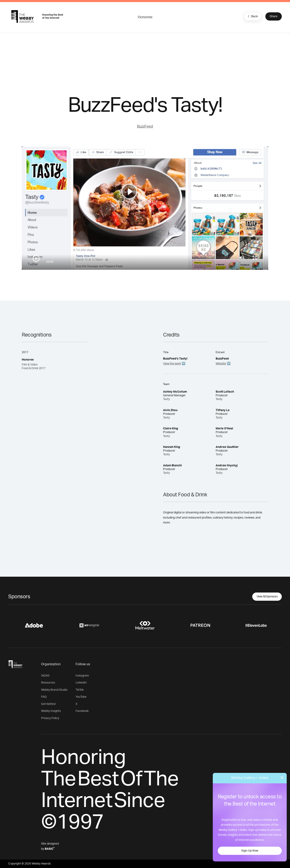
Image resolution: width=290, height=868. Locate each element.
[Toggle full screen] (255, 258)
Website (221, 364)
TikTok (80, 690)
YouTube (81, 697)
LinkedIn (81, 683)
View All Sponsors (267, 597)
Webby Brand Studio (54, 690)
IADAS (45, 676)
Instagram (82, 676)
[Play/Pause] (36, 258)
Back (252, 16)
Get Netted (48, 704)
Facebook (82, 711)
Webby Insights (51, 711)
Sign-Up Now (250, 851)
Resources (48, 683)
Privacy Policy (50, 718)
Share (274, 16)
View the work (172, 364)
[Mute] (242, 258)
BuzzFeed (145, 127)
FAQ (44, 697)
